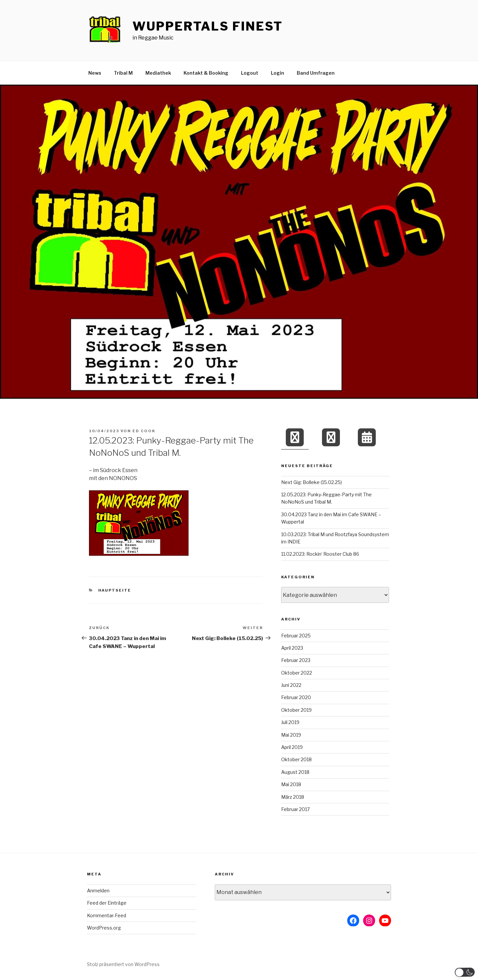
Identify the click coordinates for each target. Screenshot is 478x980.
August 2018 (295, 772)
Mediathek (158, 73)
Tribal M (123, 73)
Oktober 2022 (297, 673)
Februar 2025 (296, 636)
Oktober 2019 (296, 710)
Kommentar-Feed (107, 915)
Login (278, 73)
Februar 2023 (296, 660)
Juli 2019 (290, 722)
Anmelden (98, 891)
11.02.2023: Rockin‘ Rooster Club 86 (320, 554)
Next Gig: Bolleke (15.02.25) (312, 482)
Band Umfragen (316, 73)
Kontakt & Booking (206, 73)
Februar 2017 (295, 809)
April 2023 (292, 648)
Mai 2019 (291, 735)
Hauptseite (115, 590)
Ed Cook (144, 431)
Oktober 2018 (296, 759)
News (95, 73)
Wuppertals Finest (208, 26)
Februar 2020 (296, 697)
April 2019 (292, 747)
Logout (250, 73)
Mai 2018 (291, 784)
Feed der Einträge (107, 903)
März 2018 (293, 797)
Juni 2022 (291, 685)
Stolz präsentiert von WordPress (123, 964)
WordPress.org (104, 928)
